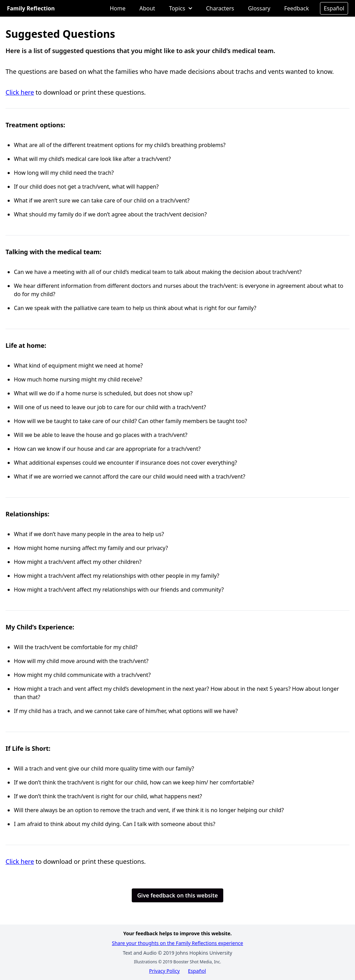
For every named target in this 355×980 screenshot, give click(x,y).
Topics (180, 8)
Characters (220, 8)
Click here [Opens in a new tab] (20, 92)
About (147, 8)
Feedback (297, 8)
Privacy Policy (164, 971)
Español (334, 8)
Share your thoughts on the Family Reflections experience (178, 943)
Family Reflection (31, 8)
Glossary (259, 8)
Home (118, 8)
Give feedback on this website (178, 895)
